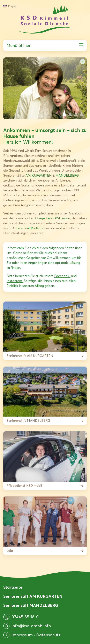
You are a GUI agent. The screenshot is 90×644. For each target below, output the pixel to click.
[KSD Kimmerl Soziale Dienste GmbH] (45, 19)
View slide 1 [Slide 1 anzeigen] (64, 113)
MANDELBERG (67, 175)
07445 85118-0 (21, 617)
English (10, 6)
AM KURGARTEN (39, 175)
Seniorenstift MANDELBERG (31, 605)
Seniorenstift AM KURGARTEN (33, 596)
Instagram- (15, 281)
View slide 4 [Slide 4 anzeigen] (82, 113)
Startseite (13, 587)
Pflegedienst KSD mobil (53, 218)
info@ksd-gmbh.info (27, 626)
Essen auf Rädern (29, 228)
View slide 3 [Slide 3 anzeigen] (76, 113)
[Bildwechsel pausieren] (83, 62)
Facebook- (62, 276)
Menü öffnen (45, 45)
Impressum (23, 635)
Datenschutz (48, 635)
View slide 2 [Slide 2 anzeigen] (70, 113)
